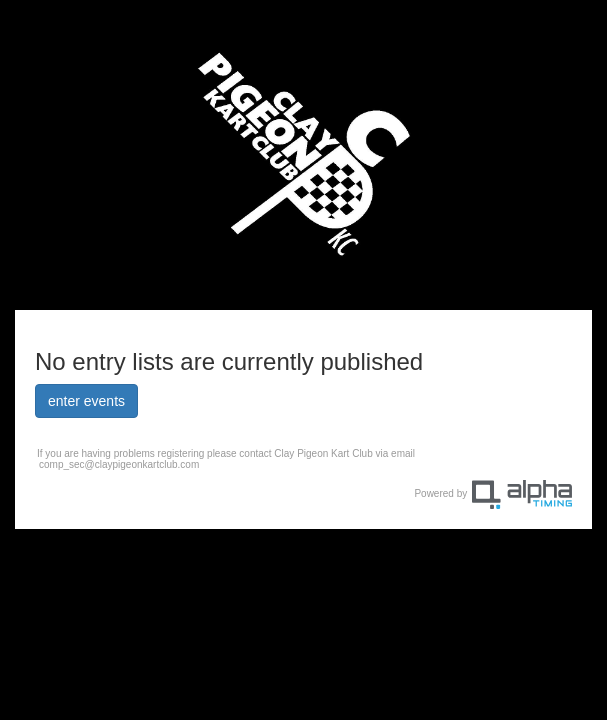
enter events (86, 401)
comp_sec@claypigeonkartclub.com (119, 464)
